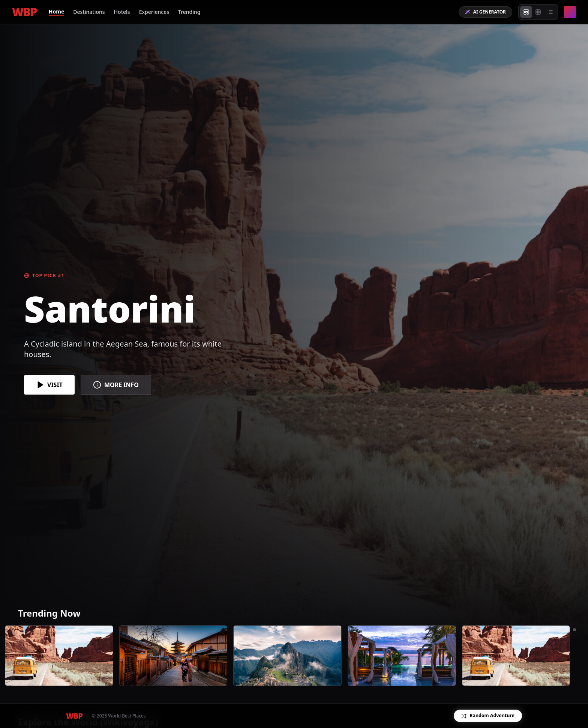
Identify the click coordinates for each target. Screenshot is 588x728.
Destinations (89, 12)
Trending (189, 12)
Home (56, 11)
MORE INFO (116, 385)
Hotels (122, 12)
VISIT (49, 385)
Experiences (154, 12)
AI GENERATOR (485, 12)
